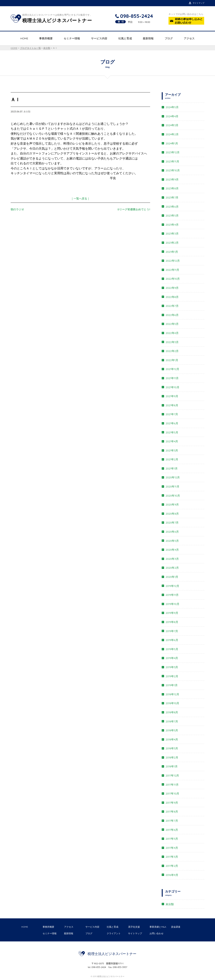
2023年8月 (172, 188)
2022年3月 (172, 342)
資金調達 (176, 927)
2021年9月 (172, 396)
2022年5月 (172, 324)
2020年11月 (172, 487)
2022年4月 (172, 333)
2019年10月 (172, 604)
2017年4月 (172, 848)
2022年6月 (172, 315)
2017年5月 (172, 839)
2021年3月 (172, 450)
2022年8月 (172, 297)
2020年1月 (172, 577)
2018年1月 (172, 766)
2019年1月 (172, 685)
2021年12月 (172, 369)
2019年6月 (172, 640)
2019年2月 (172, 676)
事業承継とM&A (158, 927)
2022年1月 (172, 360)
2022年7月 (172, 306)
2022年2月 (172, 351)
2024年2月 (172, 134)
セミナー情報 (72, 38)
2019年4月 (172, 658)
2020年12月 (173, 477)
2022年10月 (173, 279)
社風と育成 (125, 38)
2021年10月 (172, 387)
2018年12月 (172, 694)
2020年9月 (172, 505)
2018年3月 (172, 748)
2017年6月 (172, 830)
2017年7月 (172, 821)
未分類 (170, 904)
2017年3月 (172, 857)
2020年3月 (172, 559)
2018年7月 (172, 721)
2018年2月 (172, 757)
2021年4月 (172, 441)
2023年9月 (172, 179)
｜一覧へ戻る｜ (80, 198)
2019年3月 (172, 667)
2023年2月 (172, 243)
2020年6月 (172, 532)
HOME (24, 38)
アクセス (189, 38)
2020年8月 (172, 514)
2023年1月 (172, 252)
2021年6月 (172, 423)
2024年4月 (172, 116)
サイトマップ (135, 933)
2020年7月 (172, 523)
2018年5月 (172, 730)
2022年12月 (173, 261)
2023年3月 (172, 234)
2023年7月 (172, 198)
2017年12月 (172, 776)
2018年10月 (172, 703)
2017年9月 (172, 803)
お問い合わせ (157, 933)
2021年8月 (172, 405)
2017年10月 (172, 794)
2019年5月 (172, 649)
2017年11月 (172, 785)
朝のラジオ (17, 209)
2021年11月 (172, 378)
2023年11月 (172, 161)
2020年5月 (172, 541)
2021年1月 (172, 468)
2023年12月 (173, 152)
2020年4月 (172, 550)
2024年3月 (172, 125)
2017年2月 (172, 866)
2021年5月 (172, 432)
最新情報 (148, 38)
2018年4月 (172, 739)
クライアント (114, 933)
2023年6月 (172, 207)
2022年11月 (172, 270)
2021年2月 (172, 459)
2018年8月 (172, 712)
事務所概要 (46, 38)
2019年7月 (172, 631)
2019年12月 (172, 586)
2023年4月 (172, 225)
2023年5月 (172, 216)
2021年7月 (172, 414)
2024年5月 (172, 107)
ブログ (169, 38)
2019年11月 (172, 595)
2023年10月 (173, 170)
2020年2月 (172, 568)
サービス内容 (99, 38)
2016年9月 (172, 875)
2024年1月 (172, 143)
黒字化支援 (134, 927)
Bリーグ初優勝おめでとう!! (134, 209)
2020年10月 (173, 496)
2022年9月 (172, 288)
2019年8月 (172, 622)
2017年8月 (172, 812)
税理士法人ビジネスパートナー (112, 954)
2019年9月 (172, 613)
